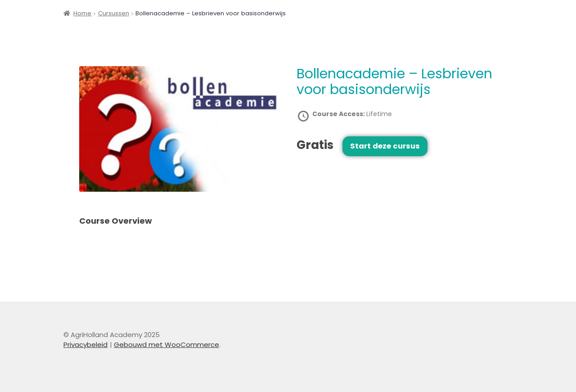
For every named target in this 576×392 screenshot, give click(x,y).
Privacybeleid (85, 345)
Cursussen (114, 13)
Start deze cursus (385, 146)
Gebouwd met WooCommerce (166, 345)
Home (82, 13)
